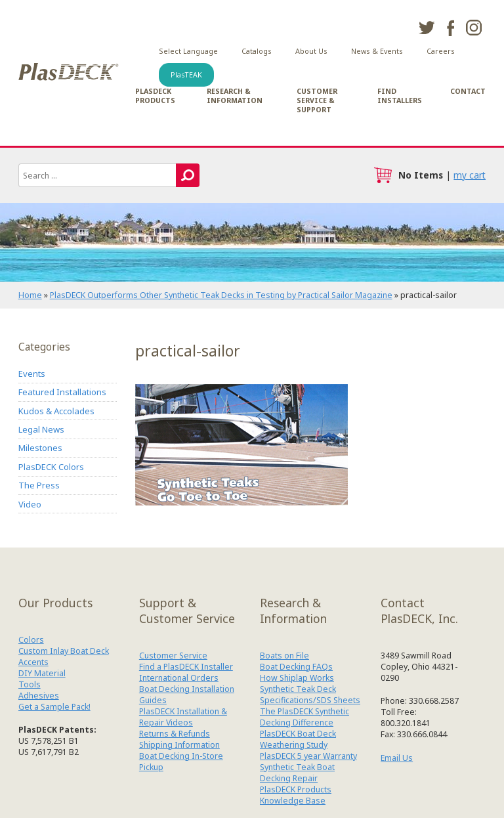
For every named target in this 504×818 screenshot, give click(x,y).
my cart (470, 175)
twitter (427, 28)
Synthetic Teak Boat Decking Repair (297, 773)
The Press (39, 485)
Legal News (41, 429)
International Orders (179, 678)
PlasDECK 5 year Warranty (308, 756)
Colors (31, 640)
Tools (30, 684)
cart (383, 175)
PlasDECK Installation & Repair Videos (183, 717)
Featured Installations (62, 392)
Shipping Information (179, 745)
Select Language (188, 51)
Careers (441, 51)
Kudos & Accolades (56, 411)
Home (30, 295)
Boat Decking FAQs (296, 667)
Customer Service (173, 656)
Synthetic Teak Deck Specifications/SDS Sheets (310, 695)
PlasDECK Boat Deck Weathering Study (298, 739)
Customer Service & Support (317, 100)
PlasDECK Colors (51, 467)
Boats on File (284, 656)
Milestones (40, 448)
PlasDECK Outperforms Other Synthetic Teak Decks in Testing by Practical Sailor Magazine (221, 295)
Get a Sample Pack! (54, 707)
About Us (311, 51)
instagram (474, 28)
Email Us (397, 758)
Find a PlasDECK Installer (186, 667)
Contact (468, 91)
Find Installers (400, 96)
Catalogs (257, 51)
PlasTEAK (186, 75)
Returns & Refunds (175, 734)
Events (32, 374)
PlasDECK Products (155, 96)
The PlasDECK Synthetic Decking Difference (304, 717)
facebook (450, 28)
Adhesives (39, 696)
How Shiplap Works (297, 678)
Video (30, 504)
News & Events (377, 51)
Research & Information (235, 96)
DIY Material (42, 673)
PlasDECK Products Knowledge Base (296, 795)
